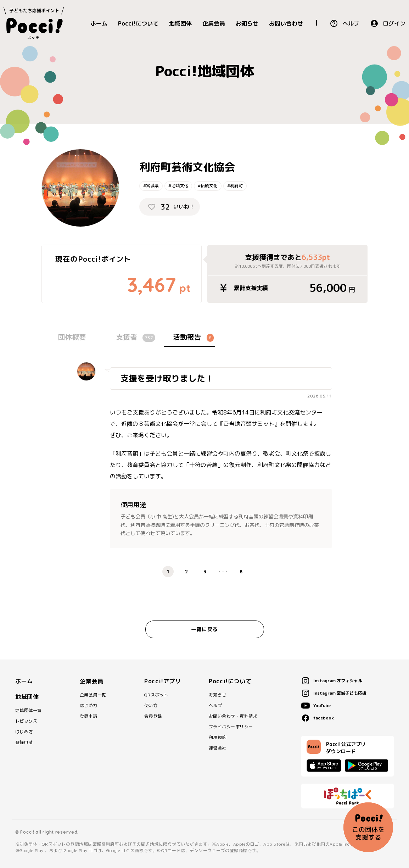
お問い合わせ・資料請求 (233, 716)
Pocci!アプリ (163, 681)
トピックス (26, 721)
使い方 (151, 706)
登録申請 (24, 742)
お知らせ (247, 23)
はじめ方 (24, 732)
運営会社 (218, 748)
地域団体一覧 (29, 711)
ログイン (394, 23)
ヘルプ (351, 23)
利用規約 (218, 738)
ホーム (99, 23)
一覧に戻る (204, 629)
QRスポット (156, 695)
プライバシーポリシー (231, 727)
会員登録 (153, 716)
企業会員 (214, 23)
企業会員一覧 (93, 695)
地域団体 (180, 23)
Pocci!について (138, 23)
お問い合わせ (286, 23)
